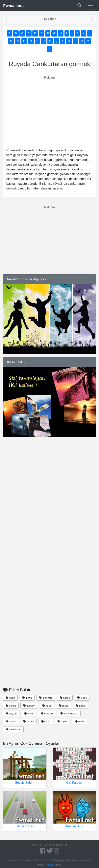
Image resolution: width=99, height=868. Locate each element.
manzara (46, 698)
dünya (11, 721)
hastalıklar (13, 729)
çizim (46, 721)
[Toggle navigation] (90, 6)
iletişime (50, 865)
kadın (81, 706)
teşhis (63, 721)
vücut (29, 714)
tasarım (29, 706)
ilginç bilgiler (69, 714)
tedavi (28, 721)
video (82, 698)
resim (64, 706)
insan (27, 698)
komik (11, 706)
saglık (65, 698)
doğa (47, 706)
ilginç (10, 698)
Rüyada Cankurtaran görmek (49, 64)
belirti (80, 721)
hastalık (47, 714)
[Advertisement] (50, 108)
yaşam (11, 714)
